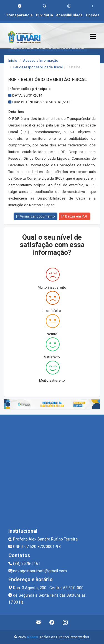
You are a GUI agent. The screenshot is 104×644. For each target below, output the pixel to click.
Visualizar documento (35, 216)
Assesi (32, 637)
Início (13, 60)
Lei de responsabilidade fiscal (38, 67)
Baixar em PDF (75, 216)
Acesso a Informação (41, 60)
